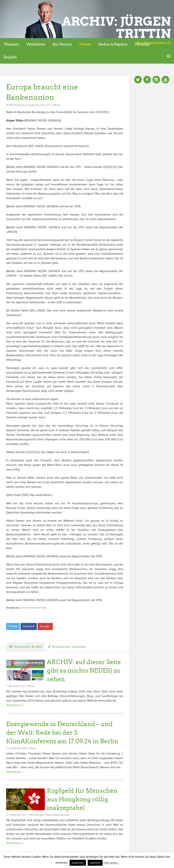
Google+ (45, 626)
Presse (85, 44)
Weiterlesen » (15, 705)
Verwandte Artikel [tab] (28, 647)
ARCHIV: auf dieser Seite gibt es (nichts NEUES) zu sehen (84, 671)
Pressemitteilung (37, 608)
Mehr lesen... (111, 863)
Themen (11, 44)
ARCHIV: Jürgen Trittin (117, 27)
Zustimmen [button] (78, 863)
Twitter (13, 626)
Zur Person (62, 44)
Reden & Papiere (113, 44)
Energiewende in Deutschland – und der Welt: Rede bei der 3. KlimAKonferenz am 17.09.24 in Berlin (62, 733)
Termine (142, 44)
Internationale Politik (40, 815)
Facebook (29, 626)
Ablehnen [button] (95, 863)
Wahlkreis (36, 44)
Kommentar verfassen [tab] (69, 647)
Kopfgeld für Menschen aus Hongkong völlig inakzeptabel (82, 799)
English (10, 57)
